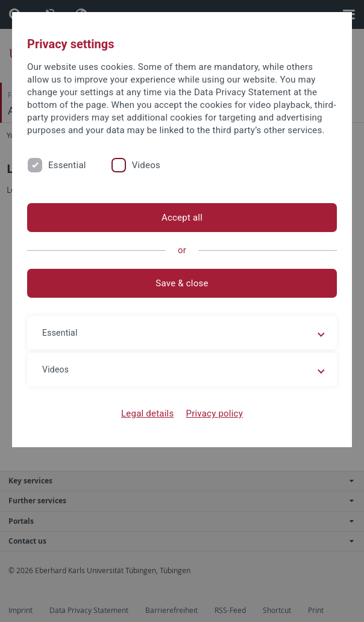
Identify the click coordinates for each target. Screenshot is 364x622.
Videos (146, 165)
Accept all (182, 218)
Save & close (182, 283)
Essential (67, 165)
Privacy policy (214, 413)
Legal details (147, 413)
